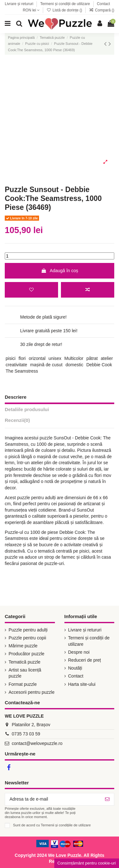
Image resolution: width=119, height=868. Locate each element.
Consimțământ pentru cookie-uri (87, 863)
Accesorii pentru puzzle (32, 692)
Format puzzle (23, 684)
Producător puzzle (26, 654)
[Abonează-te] (107, 799)
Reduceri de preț (85, 660)
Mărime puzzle (23, 646)
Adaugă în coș (60, 271)
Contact (103, 4)
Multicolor (74, 358)
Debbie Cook (99, 365)
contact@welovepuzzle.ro (37, 743)
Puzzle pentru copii (27, 638)
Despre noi (79, 652)
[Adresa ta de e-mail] (53, 799)
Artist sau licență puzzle (25, 673)
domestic (74, 365)
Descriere (16, 397)
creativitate (17, 365)
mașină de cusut (46, 365)
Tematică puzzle (24, 662)
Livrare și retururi (20, 4)
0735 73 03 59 (26, 734)
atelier (107, 358)
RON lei (31, 10)
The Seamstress (22, 371)
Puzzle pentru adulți (28, 630)
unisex (55, 358)
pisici (11, 358)
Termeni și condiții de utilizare (66, 4)
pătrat (92, 358)
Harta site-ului (82, 684)
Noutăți (75, 668)
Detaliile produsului (27, 409)
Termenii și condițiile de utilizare (66, 825)
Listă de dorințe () (65, 10)
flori (22, 358)
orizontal (37, 358)
